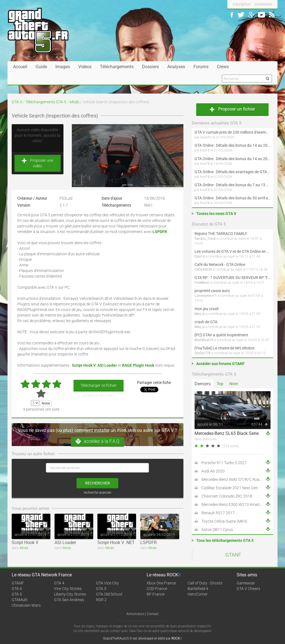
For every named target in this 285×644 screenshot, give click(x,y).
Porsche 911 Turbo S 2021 (224, 463)
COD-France (157, 589)
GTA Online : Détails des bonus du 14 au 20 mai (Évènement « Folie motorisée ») (233, 159)
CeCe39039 (203, 270)
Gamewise (246, 583)
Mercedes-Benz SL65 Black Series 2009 (233, 433)
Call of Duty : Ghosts (205, 583)
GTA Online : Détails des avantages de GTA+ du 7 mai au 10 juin (233, 172)
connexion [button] (263, 4)
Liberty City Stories (70, 594)
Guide (41, 67)
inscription (242, 4)
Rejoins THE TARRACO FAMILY (221, 234)
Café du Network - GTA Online (220, 265)
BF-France (156, 594)
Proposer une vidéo (38, 163)
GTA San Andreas (69, 600)
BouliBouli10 (204, 340)
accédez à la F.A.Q (97, 441)
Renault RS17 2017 (218, 513)
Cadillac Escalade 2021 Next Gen (230, 488)
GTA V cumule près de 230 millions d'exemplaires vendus (233, 132)
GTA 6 (17, 589)
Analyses (176, 67)
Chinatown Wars (26, 605)
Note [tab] (234, 384)
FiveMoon (202, 283)
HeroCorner (198, 594)
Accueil (20, 67)
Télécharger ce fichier (99, 385)
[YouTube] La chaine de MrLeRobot (225, 348)
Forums (201, 67)
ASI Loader (65, 543)
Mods (74, 102)
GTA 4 (59, 583)
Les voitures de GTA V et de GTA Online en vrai (233, 251)
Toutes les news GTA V (216, 214)
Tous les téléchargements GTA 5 (225, 540)
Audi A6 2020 (213, 471)
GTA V (17, 102)
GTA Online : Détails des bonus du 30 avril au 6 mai (233, 198)
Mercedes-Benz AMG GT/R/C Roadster (235, 479)
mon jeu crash (207, 309)
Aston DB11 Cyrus (217, 530)
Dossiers (150, 67)
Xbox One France (161, 583)
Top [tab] (220, 384)
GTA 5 (17, 594)
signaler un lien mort (97, 395)
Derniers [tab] (203, 384)
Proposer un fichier (232, 109)
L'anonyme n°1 (206, 296)
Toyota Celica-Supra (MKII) (224, 521)
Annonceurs (135, 614)
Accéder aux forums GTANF (220, 364)
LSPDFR (148, 543)
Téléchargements (117, 67)
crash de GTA (206, 322)
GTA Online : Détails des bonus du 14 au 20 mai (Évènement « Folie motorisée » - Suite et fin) (233, 145)
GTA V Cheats (248, 589)
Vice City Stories (68, 589)
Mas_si (200, 314)
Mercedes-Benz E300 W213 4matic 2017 (236, 505)
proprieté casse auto (212, 291)
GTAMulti (20, 600)
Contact (153, 614)
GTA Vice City (107, 583)
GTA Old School (109, 594)
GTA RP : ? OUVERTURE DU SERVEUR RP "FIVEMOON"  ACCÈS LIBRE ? (233, 278)
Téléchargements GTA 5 (46, 102)
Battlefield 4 (198, 589)
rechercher (98, 483)
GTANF (233, 555)
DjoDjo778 (202, 353)
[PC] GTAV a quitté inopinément (221, 335)
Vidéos (85, 67)
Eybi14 (200, 256)
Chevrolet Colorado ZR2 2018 (227, 496)
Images (63, 67)
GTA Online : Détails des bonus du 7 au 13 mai (233, 185)
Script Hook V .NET (116, 543)
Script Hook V (25, 543)
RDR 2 (101, 600)
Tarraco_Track (205, 239)
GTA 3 (101, 589)
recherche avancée (97, 493)
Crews (223, 67)
